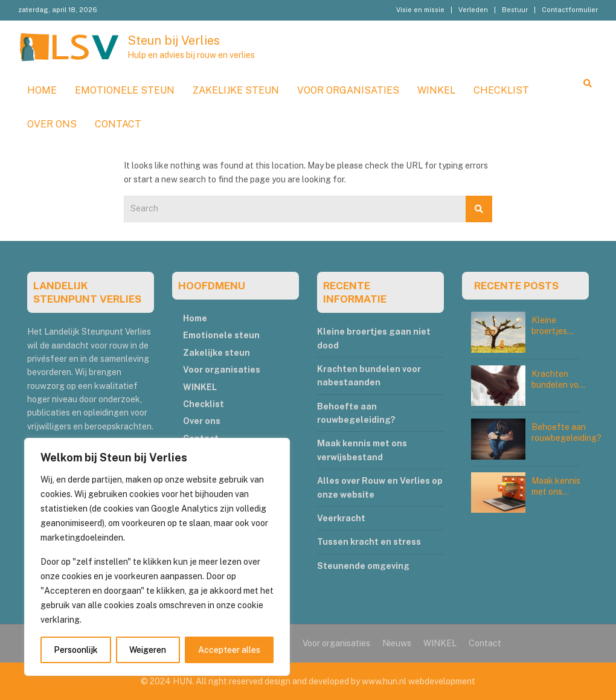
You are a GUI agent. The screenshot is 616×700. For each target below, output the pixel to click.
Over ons (52, 124)
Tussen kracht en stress (369, 542)
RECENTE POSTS (516, 286)
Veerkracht (341, 518)
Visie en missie (420, 10)
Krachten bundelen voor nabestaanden (560, 385)
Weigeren (148, 650)
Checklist (501, 90)
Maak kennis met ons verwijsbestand (561, 492)
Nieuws (397, 643)
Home (42, 90)
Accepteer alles (229, 650)
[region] (157, 557)
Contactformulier (570, 10)
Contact (118, 124)
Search (479, 209)
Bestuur (515, 10)
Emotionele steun (125, 90)
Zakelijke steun (236, 90)
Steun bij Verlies (174, 40)
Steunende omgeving (363, 566)
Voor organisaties (348, 90)
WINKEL (436, 90)
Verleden (473, 10)
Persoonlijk (76, 650)
